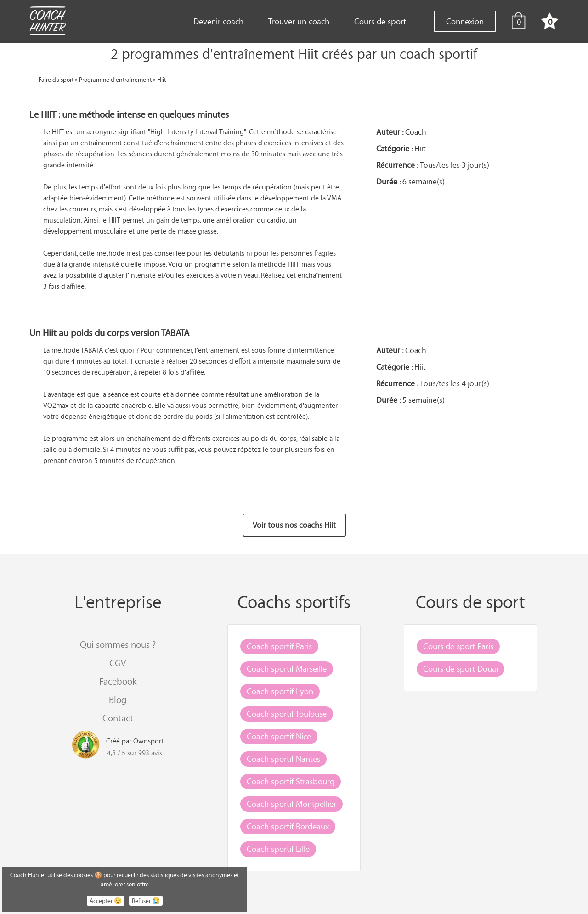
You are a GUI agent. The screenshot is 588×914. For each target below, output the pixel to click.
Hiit (161, 79)
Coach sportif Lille (278, 849)
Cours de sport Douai (461, 668)
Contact (118, 718)
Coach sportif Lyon (280, 691)
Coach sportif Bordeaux (288, 826)
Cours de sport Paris (458, 646)
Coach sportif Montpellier (291, 804)
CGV (118, 663)
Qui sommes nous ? (118, 644)
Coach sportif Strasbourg (291, 781)
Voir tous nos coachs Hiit (294, 525)
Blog (118, 700)
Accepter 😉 (106, 901)
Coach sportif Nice (279, 736)
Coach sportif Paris (279, 646)
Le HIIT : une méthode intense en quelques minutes (129, 114)
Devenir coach (218, 21)
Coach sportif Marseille (287, 668)
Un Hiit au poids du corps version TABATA (109, 333)
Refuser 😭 (146, 901)
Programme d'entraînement (115, 79)
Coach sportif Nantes (283, 759)
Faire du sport (56, 79)
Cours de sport (380, 21)
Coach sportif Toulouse (287, 714)
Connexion (465, 21)
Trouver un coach (299, 21)
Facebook (118, 681)
